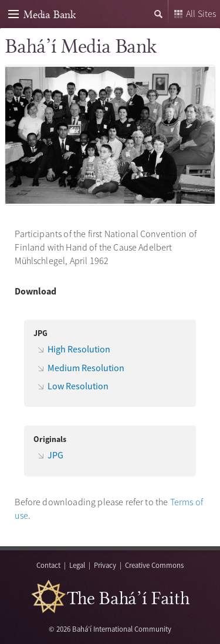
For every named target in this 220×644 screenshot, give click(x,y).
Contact (48, 565)
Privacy (105, 565)
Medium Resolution (86, 368)
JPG (55, 455)
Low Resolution (78, 386)
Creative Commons (154, 565)
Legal (77, 565)
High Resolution (79, 349)
